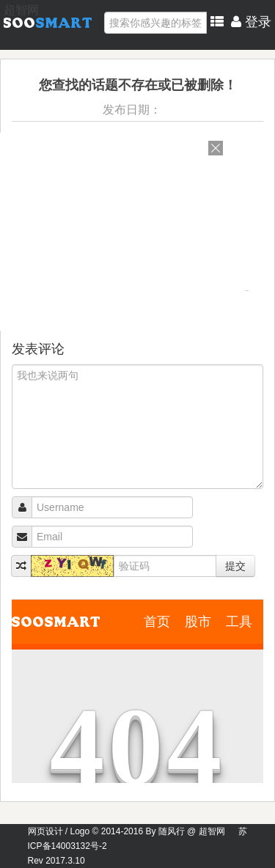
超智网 (21, 10)
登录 (251, 22)
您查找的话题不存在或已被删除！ (138, 85)
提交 (235, 566)
